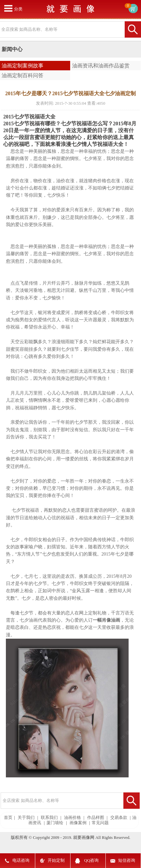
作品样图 (96, 818)
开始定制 (56, 860)
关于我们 (26, 818)
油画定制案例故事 (23, 66)
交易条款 (119, 818)
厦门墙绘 (55, 823)
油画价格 (72, 818)
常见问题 (100, 823)
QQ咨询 (91, 860)
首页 (8, 818)
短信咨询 (127, 860)
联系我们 (49, 818)
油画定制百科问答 (23, 75)
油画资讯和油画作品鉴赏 (101, 66)
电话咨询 (21, 860)
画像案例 (78, 823)
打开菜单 (8, 8)
